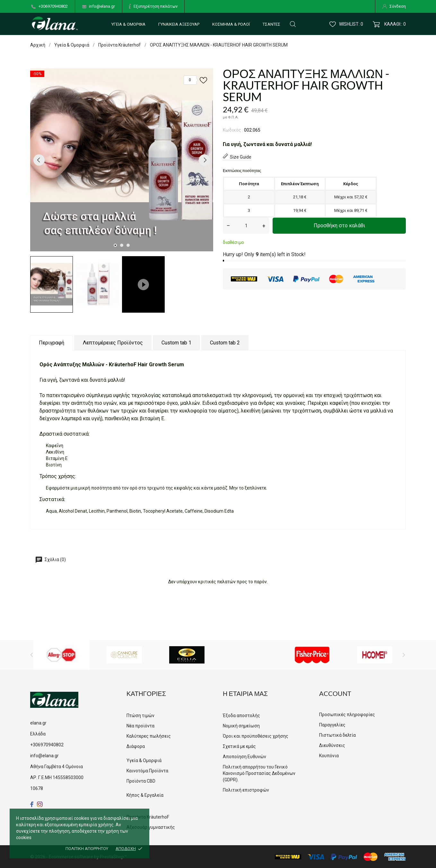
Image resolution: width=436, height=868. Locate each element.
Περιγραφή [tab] (52, 343)
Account (335, 693)
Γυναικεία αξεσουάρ (179, 24)
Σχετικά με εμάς (239, 746)
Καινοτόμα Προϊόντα (147, 771)
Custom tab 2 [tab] (225, 343)
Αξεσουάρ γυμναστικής (151, 827)
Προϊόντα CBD (141, 781)
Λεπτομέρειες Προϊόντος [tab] (113, 343)
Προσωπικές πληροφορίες (347, 715)
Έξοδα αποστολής (241, 716)
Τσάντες (271, 24)
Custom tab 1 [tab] (176, 343)
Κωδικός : (233, 130)
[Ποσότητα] (246, 226)
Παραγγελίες (332, 725)
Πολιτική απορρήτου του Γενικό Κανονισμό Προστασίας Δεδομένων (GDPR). (259, 773)
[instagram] (40, 804)
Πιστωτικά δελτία (337, 735)
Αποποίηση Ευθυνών (244, 757)
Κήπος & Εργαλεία (145, 795)
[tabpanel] (122, 160)
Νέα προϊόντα (140, 726)
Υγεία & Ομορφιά (128, 24)
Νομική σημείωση (241, 726)
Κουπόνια (329, 756)
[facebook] (32, 804)
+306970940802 (53, 6)
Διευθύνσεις (332, 745)
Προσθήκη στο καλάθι (339, 226)
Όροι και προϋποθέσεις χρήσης (256, 736)
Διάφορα (136, 746)
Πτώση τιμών (140, 716)
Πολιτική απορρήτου (87, 849)
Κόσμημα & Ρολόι (231, 24)
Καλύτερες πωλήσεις (149, 736)
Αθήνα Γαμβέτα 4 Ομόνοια (57, 767)
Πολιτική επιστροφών (246, 790)
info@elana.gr (102, 6)
